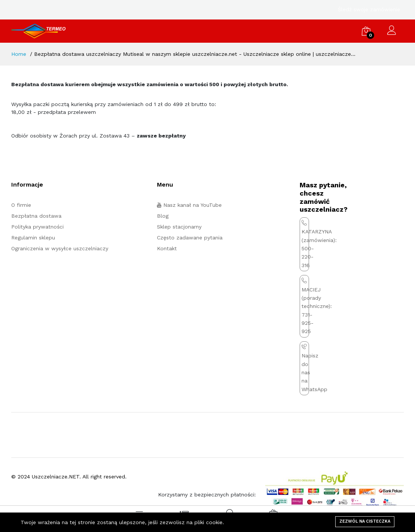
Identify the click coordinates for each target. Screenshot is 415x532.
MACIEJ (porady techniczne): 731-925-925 (317, 306)
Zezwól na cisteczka (365, 521)
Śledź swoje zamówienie (369, 9)
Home (19, 54)
